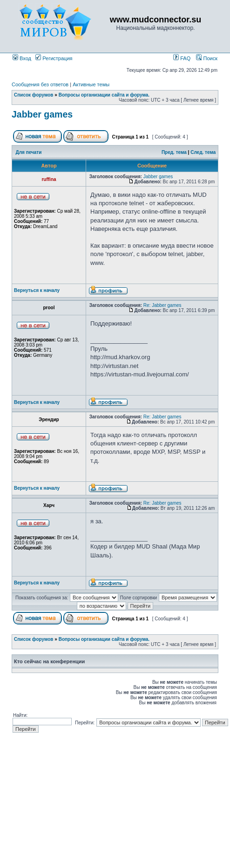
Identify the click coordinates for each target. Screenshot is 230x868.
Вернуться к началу (37, 290)
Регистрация (54, 58)
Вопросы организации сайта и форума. (104, 95)
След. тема (203, 152)
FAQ (182, 58)
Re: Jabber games (162, 305)
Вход (22, 58)
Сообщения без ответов (40, 84)
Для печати (29, 152)
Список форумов (34, 95)
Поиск (207, 58)
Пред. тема (174, 152)
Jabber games (42, 114)
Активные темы (91, 84)
